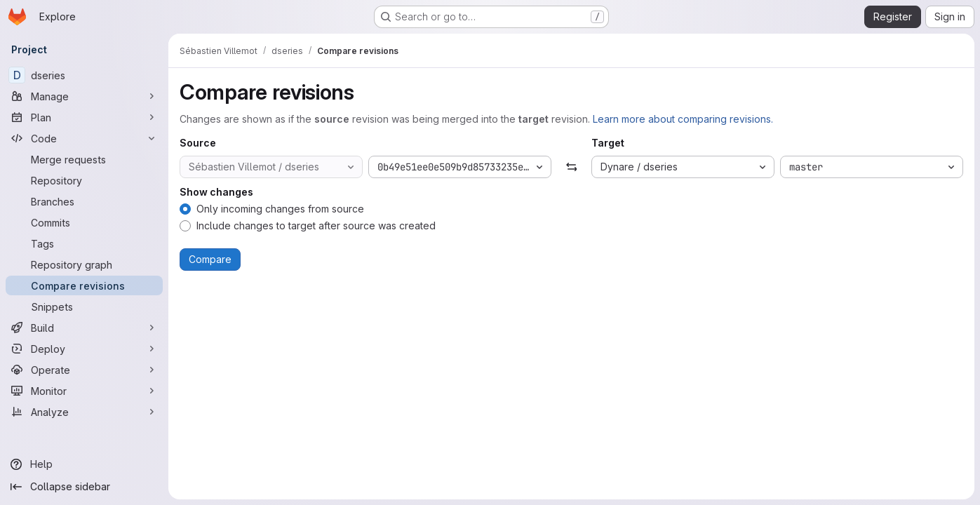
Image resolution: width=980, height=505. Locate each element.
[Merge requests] (84, 159)
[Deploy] (84, 349)
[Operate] (84, 370)
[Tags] (84, 243)
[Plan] (84, 117)
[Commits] (84, 222)
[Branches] (84, 201)
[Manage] (84, 96)
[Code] (84, 138)
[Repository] (84, 180)
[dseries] (84, 75)
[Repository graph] (84, 264)
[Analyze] (84, 412)
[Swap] (571, 167)
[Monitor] (84, 391)
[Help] (84, 464)
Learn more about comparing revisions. (683, 119)
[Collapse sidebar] (84, 487)
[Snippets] (84, 307)
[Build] (84, 328)
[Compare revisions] (84, 285)
